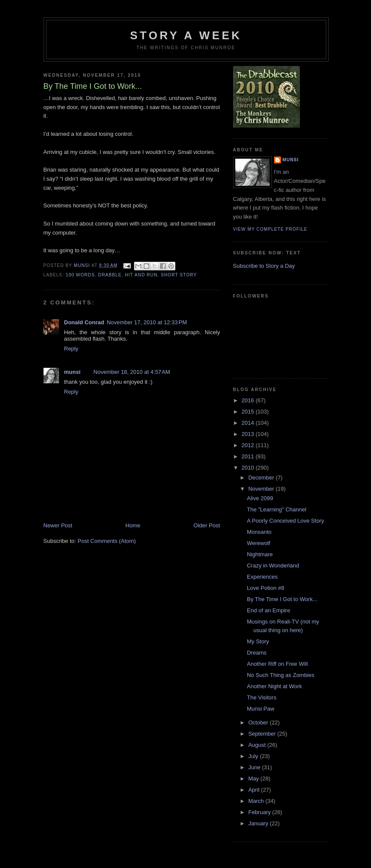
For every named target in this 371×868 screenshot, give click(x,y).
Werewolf (259, 543)
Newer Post (58, 525)
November (262, 489)
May (254, 779)
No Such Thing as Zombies (281, 675)
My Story (258, 641)
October (259, 722)
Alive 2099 (260, 498)
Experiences (262, 577)
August (258, 745)
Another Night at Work (274, 686)
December (262, 478)
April (255, 790)
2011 (249, 456)
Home (133, 525)
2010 (249, 468)
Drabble (110, 275)
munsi (72, 372)
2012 (249, 445)
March (257, 801)
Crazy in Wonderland (273, 566)
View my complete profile (270, 229)
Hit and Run (141, 275)
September (263, 734)
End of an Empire (268, 610)
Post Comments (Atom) (107, 541)
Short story (179, 275)
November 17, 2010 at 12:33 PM (147, 322)
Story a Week (186, 35)
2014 (249, 423)
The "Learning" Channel (277, 509)
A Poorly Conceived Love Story (285, 521)
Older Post (207, 525)
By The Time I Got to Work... (282, 599)
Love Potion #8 (266, 588)
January (259, 823)
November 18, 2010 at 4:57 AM (132, 372)
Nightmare (260, 554)
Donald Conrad (84, 322)
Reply (71, 349)
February (260, 812)
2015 (249, 412)
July (254, 756)
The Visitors (262, 697)
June (255, 767)
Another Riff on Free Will (277, 664)
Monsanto (259, 532)
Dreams (257, 653)
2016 (249, 400)
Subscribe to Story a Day (264, 266)
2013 (249, 434)
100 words (81, 275)
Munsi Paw (261, 709)
